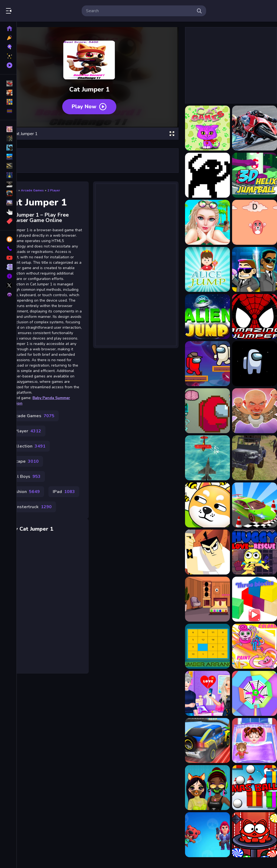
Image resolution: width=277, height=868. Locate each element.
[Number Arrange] (207, 646)
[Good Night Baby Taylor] (255, 740)
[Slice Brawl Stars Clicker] (207, 835)
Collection (28, 446)
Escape (25, 461)
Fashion (25, 492)
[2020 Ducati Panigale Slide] (255, 128)
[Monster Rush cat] (255, 835)
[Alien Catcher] (255, 269)
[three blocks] (255, 599)
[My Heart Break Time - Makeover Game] (207, 693)
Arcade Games (32, 190)
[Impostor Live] (207, 411)
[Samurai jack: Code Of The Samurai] (207, 552)
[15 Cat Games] (207, 128)
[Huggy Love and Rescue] (255, 552)
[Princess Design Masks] (207, 788)
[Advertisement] (136, 261)
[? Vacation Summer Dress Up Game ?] (207, 222)
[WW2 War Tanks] (255, 458)
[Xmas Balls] (255, 788)
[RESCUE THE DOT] (207, 505)
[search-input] (140, 11)
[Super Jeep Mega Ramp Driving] (207, 740)
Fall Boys (26, 477)
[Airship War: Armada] (207, 458)
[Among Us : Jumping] (255, 364)
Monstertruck (31, 507)
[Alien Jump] (207, 316)
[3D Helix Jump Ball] (255, 175)
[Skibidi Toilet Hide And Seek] (255, 411)
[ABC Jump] (255, 222)
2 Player (54, 190)
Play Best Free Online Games (35, 11)
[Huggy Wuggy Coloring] (255, 646)
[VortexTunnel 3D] (255, 693)
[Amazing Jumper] (255, 316)
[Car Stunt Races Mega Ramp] (255, 505)
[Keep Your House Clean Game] (207, 599)
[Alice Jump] (207, 269)
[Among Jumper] (207, 364)
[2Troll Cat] (207, 175)
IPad (64, 492)
